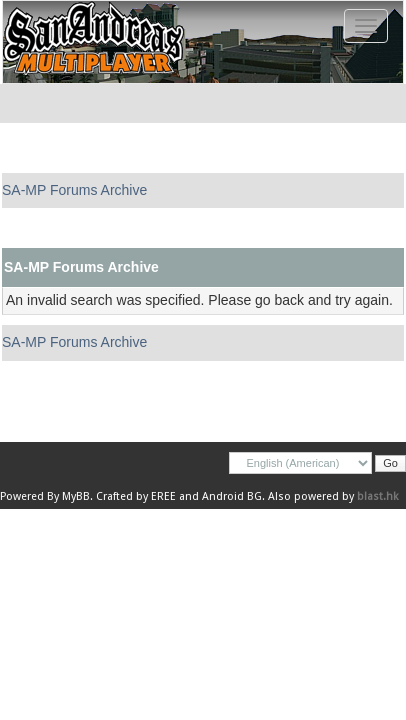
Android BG (232, 496)
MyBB (76, 496)
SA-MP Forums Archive (74, 190)
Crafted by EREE (136, 496)
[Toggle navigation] (366, 26)
